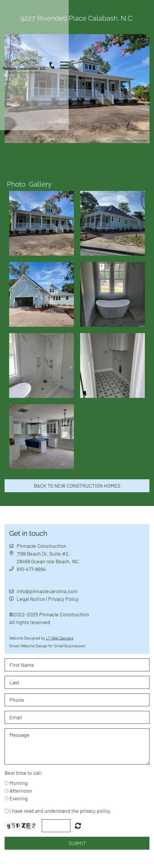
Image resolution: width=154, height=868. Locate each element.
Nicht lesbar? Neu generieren (78, 826)
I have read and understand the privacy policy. (60, 811)
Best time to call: (23, 773)
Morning (19, 783)
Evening (19, 798)
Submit (77, 843)
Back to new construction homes (77, 486)
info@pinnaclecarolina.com (47, 591)
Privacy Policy (63, 599)
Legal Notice (31, 599)
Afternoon (21, 791)
